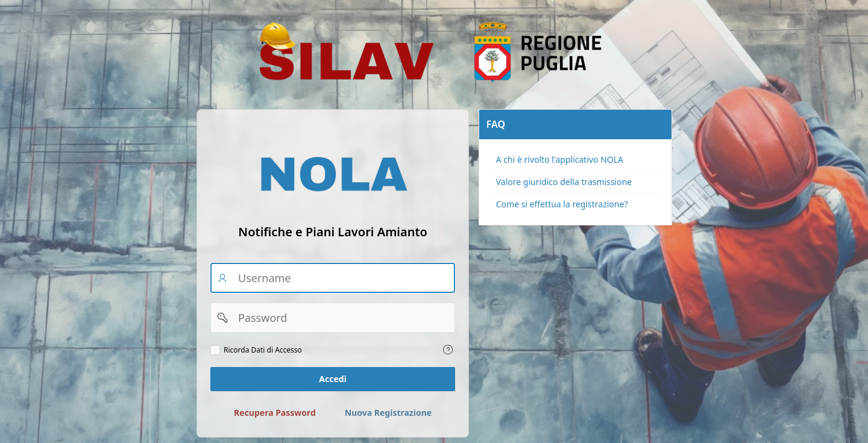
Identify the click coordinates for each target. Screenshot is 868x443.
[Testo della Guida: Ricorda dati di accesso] (448, 350)
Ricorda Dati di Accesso (263, 350)
